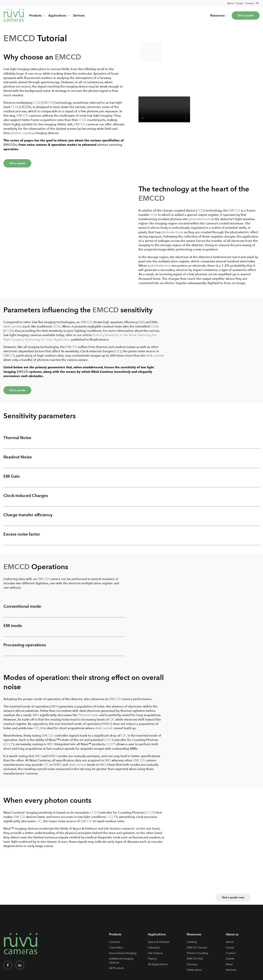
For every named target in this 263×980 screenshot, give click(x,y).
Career (240, 3)
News (229, 967)
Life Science (155, 956)
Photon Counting (197, 956)
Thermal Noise (17, 439)
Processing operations (25, 648)
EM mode (13, 628)
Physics (152, 962)
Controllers (116, 951)
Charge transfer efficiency (28, 517)
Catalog (192, 945)
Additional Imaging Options (121, 964)
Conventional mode (22, 609)
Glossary (192, 967)
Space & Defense (159, 945)
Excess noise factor (22, 537)
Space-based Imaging (123, 956)
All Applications (158, 967)
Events (230, 962)
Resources (217, 16)
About (231, 3)
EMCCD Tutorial (197, 951)
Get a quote (245, 16)
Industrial (154, 951)
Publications (194, 973)
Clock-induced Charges (26, 498)
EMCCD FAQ (195, 962)
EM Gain (12, 478)
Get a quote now (233, 900)
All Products (117, 971)
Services (79, 16)
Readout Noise (18, 459)
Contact (250, 3)
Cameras (115, 945)
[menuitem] (257, 3)
